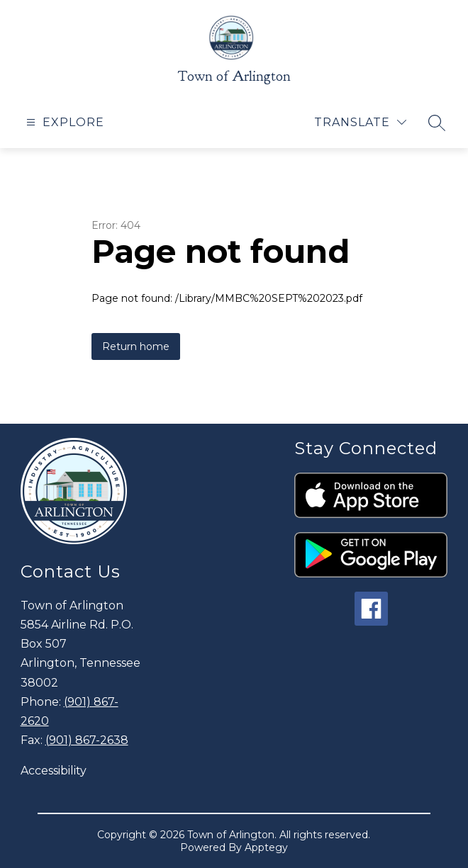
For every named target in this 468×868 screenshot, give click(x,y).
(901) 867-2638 (87, 740)
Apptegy (266, 847)
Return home (136, 346)
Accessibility (54, 771)
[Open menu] (63, 122)
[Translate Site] (360, 122)
